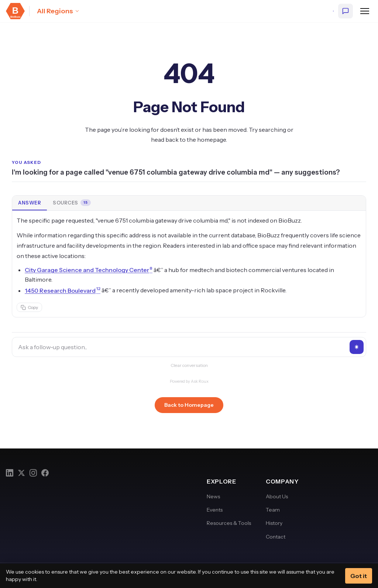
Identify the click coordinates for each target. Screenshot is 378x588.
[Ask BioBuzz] (346, 11)
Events (215, 510)
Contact (276, 537)
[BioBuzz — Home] (15, 11)
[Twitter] (21, 473)
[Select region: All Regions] (58, 11)
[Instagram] (33, 473)
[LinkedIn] (10, 473)
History (274, 523)
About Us (277, 496)
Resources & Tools (229, 523)
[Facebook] (45, 473)
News (213, 496)
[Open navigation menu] (365, 11)
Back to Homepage (189, 405)
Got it (359, 576)
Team (273, 510)
